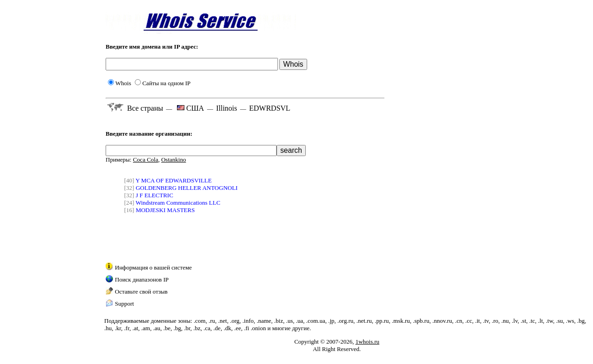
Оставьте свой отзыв (141, 292)
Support (124, 304)
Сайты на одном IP (163, 83)
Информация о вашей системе (153, 267)
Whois (120, 83)
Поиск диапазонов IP (142, 279)
